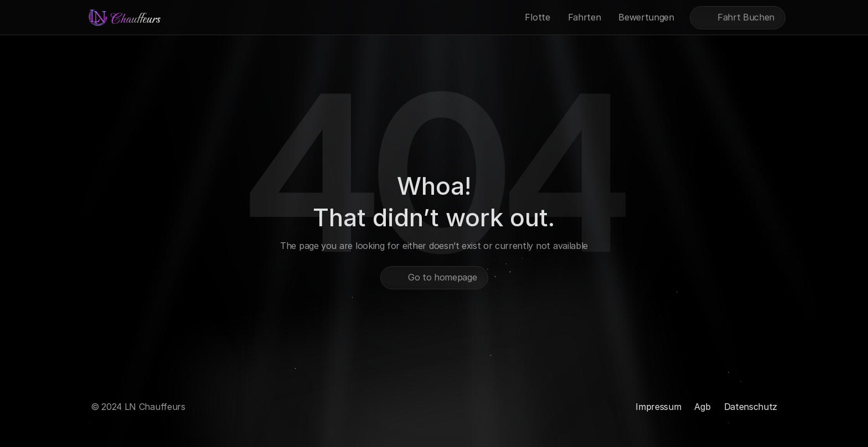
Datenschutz (751, 407)
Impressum (658, 407)
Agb (702, 407)
